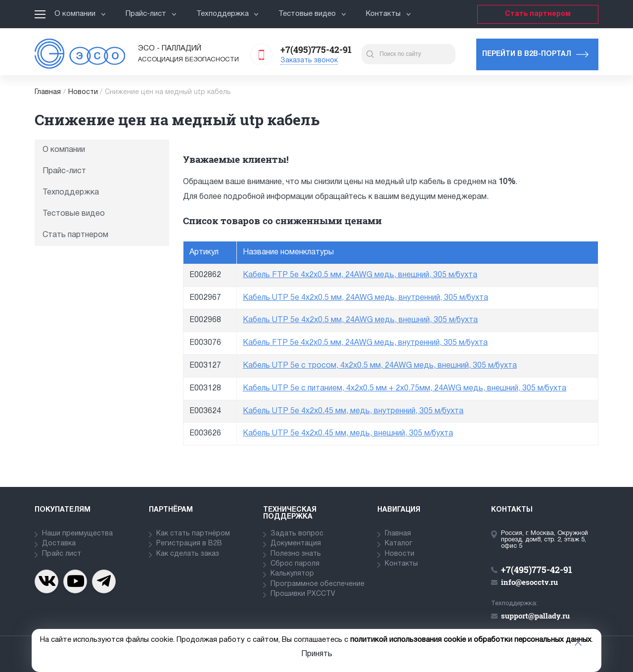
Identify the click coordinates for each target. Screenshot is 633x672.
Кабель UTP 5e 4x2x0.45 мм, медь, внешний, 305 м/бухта (348, 433)
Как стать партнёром (193, 534)
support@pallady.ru (535, 616)
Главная (48, 92)
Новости (83, 92)
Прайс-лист (151, 14)
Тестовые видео (312, 14)
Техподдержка (228, 14)
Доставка (59, 544)
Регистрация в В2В (189, 544)
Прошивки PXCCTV (303, 594)
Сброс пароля (295, 564)
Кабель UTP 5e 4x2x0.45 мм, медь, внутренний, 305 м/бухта (353, 411)
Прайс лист (62, 554)
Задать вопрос (297, 534)
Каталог (399, 544)
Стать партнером (538, 14)
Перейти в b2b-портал (527, 54)
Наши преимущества (77, 534)
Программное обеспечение (317, 584)
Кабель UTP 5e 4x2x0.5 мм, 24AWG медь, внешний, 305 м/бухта (360, 320)
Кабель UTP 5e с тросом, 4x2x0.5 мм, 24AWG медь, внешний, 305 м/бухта (380, 366)
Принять (317, 654)
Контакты (388, 14)
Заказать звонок (309, 61)
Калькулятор (292, 574)
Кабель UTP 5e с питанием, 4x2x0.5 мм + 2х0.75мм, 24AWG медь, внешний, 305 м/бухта (405, 388)
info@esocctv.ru (529, 582)
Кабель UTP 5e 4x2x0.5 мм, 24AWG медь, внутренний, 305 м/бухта (365, 298)
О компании (80, 14)
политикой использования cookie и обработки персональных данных (471, 640)
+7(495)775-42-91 (316, 49)
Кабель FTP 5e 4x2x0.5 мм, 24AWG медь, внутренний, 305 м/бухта (365, 343)
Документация (296, 544)
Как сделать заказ (188, 554)
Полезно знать (296, 554)
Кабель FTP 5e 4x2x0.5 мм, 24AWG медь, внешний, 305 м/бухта (360, 275)
